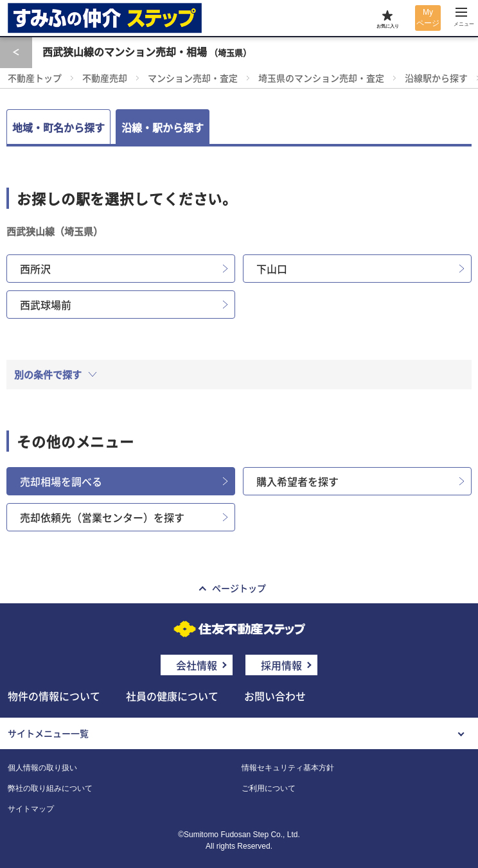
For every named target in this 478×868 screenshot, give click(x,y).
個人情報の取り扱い (42, 768)
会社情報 (197, 665)
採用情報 (281, 665)
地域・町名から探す (58, 127)
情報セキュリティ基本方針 (288, 768)
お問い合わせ (275, 696)
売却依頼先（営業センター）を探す (102, 517)
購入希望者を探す (297, 481)
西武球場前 (46, 305)
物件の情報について (54, 696)
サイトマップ (31, 809)
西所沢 (35, 269)
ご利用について (269, 788)
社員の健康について (172, 696)
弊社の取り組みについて (50, 788)
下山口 (272, 269)
